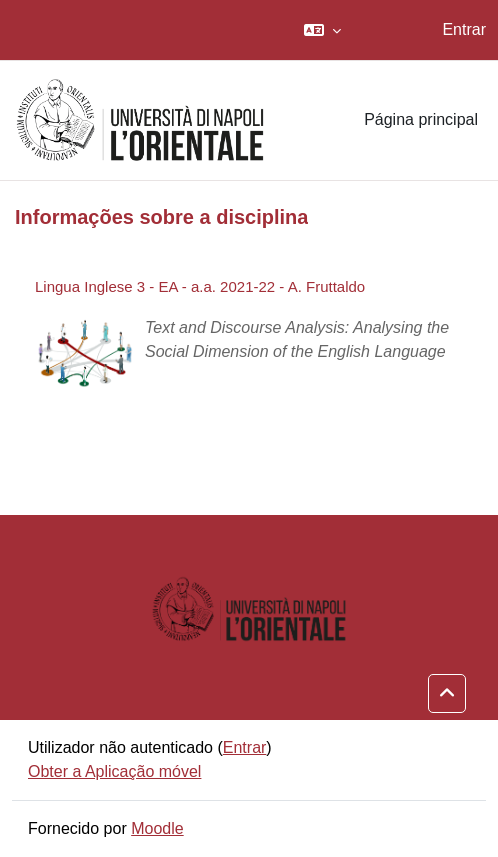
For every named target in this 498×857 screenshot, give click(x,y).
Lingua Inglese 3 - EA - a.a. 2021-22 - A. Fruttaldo (200, 286)
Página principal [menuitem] (421, 119)
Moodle (157, 828)
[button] (322, 30)
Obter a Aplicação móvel (114, 771)
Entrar (464, 29)
